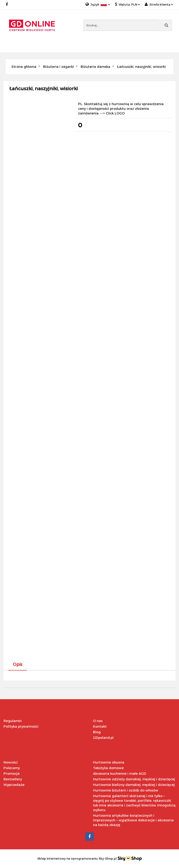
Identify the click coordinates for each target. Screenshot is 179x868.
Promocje (12, 773)
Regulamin (13, 721)
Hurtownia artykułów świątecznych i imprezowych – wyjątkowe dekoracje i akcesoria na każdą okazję (133, 820)
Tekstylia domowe (108, 768)
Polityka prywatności (21, 726)
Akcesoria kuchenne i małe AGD (120, 773)
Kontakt (100, 726)
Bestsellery (13, 779)
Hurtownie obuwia (109, 762)
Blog (97, 732)
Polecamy (12, 768)
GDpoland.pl (103, 738)
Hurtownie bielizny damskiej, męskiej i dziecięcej (134, 785)
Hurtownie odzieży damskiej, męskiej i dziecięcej (134, 779)
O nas (98, 721)
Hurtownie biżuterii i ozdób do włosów (126, 790)
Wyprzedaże (14, 785)
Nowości (11, 762)
